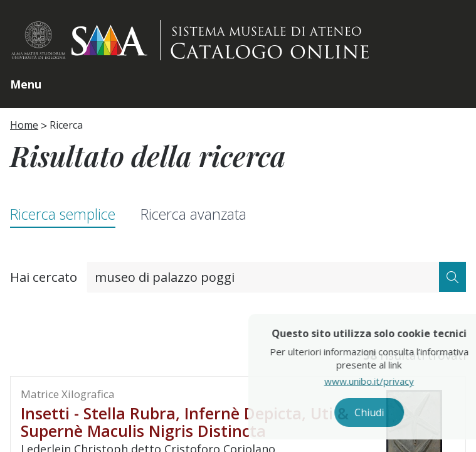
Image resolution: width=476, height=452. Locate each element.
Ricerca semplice (63, 214)
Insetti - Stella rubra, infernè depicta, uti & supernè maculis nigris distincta (185, 422)
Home (24, 125)
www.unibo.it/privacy (402, 381)
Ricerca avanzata (193, 214)
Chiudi (402, 412)
